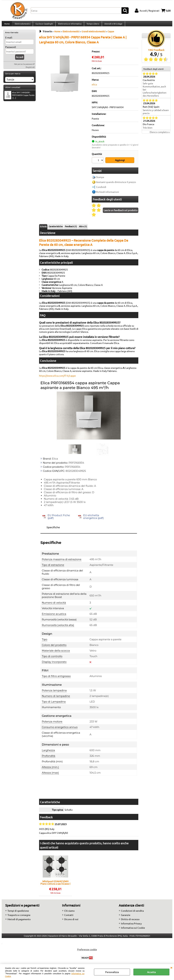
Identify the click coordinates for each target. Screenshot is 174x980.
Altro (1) (83, 228)
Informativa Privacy (131, 925)
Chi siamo (69, 913)
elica (94, 87)
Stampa (100, 179)
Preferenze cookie (87, 951)
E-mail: (9, 40)
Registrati (30, 70)
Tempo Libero (92, 25)
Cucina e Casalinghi (44, 25)
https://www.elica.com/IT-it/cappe (57, 377)
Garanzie (126, 917)
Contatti (69, 917)
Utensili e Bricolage (112, 25)
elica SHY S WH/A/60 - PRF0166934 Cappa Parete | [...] (19, 98)
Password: (11, 50)
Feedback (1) (71, 228)
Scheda (43, 228)
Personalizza (112, 972)
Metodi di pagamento (19, 921)
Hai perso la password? (24, 67)
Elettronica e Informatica (69, 25)
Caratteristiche (56, 228)
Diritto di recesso (130, 921)
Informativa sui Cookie (133, 930)
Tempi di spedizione (18, 913)
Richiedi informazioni (107, 194)
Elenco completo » (160, 135)
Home (7, 25)
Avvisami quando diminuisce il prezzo (116, 184)
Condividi (101, 189)
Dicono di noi (71, 921)
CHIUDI (171, 967)
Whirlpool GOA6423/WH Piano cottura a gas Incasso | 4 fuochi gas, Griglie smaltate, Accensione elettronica (55, 884)
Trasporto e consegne (19, 917)
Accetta (151, 972)
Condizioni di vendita (132, 913)
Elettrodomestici (22, 25)
